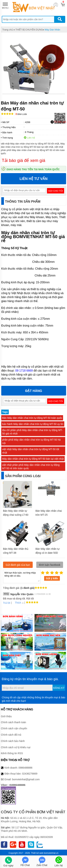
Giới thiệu (6, 716)
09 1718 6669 (24, 371)
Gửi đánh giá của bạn (18, 565)
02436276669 (30, 774)
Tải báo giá (58, 122)
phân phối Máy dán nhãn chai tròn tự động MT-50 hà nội (31, 441)
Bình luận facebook (50, 565)
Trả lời (7, 603)
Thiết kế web (37, 853)
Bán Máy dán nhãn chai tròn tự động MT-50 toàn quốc (32, 418)
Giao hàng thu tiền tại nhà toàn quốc (33, 169)
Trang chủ (8, 30)
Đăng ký (59, 688)
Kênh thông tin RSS (12, 753)
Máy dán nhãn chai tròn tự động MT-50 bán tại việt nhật (33, 459)
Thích (17, 603)
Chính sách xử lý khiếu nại (16, 747)
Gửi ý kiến (52, 578)
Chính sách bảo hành (13, 741)
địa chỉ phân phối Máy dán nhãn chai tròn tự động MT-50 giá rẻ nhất (32, 432)
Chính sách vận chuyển (14, 728)
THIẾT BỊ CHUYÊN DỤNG (29, 30)
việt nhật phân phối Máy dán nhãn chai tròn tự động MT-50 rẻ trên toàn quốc (31, 467)
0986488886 (26, 768)
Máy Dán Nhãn (52, 30)
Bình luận (21, 114)
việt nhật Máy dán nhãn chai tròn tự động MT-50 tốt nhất (31, 451)
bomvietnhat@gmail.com (26, 779)
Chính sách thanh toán (13, 722)
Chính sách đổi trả (11, 735)
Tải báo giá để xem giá (23, 160)
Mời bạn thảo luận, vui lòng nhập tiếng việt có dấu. (22, 576)
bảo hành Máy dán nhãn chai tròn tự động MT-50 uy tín (33, 424)
